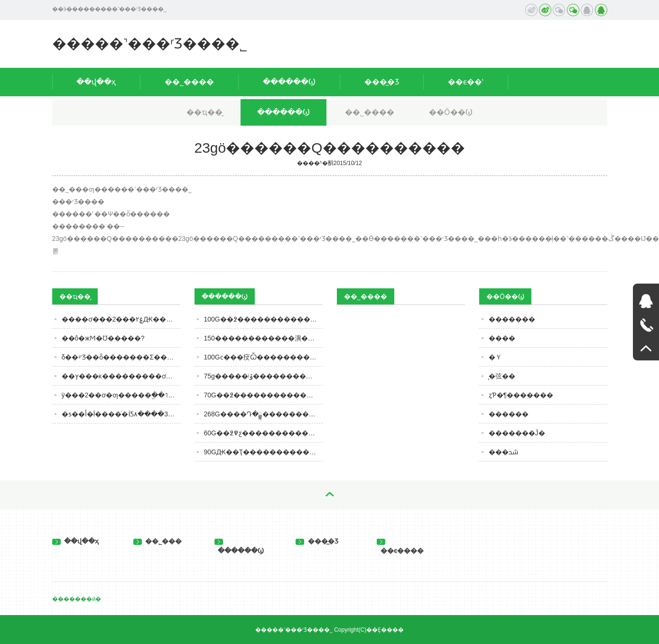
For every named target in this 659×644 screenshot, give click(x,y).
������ (509, 414)
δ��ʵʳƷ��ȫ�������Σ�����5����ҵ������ (121, 357)
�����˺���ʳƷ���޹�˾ (150, 43)
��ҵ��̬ (204, 112)
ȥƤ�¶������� (521, 395)
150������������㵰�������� (263, 338)
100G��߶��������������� (263, 319)
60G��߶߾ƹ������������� (263, 433)
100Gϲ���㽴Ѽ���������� (263, 357)
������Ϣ (289, 82)
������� (512, 319)
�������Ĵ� (517, 433)
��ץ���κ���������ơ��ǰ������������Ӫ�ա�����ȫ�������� (121, 376)
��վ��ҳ (96, 82)
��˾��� (158, 541)
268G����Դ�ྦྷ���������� (263, 414)
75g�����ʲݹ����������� (263, 376)
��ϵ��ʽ (466, 82)
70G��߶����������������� (263, 395)
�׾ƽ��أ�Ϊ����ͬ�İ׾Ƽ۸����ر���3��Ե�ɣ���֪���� (121, 414)
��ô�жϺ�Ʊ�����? (103, 338)
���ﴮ (503, 452)
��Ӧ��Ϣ (451, 112)
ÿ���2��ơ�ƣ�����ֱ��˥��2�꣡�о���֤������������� (121, 395)
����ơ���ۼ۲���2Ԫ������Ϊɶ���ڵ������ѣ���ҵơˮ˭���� (121, 319)
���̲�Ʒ (382, 82)
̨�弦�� (502, 376)
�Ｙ (495, 357)
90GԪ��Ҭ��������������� (263, 452)
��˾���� (189, 82)
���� (502, 338)
